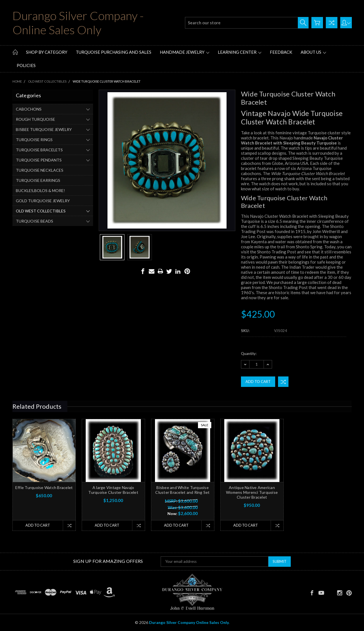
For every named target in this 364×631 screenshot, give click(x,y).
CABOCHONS (29, 109)
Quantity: (249, 354)
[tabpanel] (44, 475)
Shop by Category (47, 52)
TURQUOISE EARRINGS (38, 180)
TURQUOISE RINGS (34, 140)
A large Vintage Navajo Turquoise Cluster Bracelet (113, 490)
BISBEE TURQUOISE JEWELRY (44, 129)
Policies (26, 65)
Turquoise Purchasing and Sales (114, 52)
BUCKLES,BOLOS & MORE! (40, 190)
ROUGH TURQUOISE (35, 119)
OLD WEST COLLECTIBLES (41, 211)
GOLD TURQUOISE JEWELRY (43, 201)
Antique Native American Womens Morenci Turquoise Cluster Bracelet (252, 492)
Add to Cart (37, 526)
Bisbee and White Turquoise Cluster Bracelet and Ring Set (182, 490)
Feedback (281, 52)
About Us (313, 52)
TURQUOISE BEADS (35, 221)
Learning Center (240, 52)
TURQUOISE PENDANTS (39, 160)
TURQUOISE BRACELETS (39, 150)
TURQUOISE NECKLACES (40, 170)
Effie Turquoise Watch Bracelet (44, 487)
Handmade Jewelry (185, 52)
